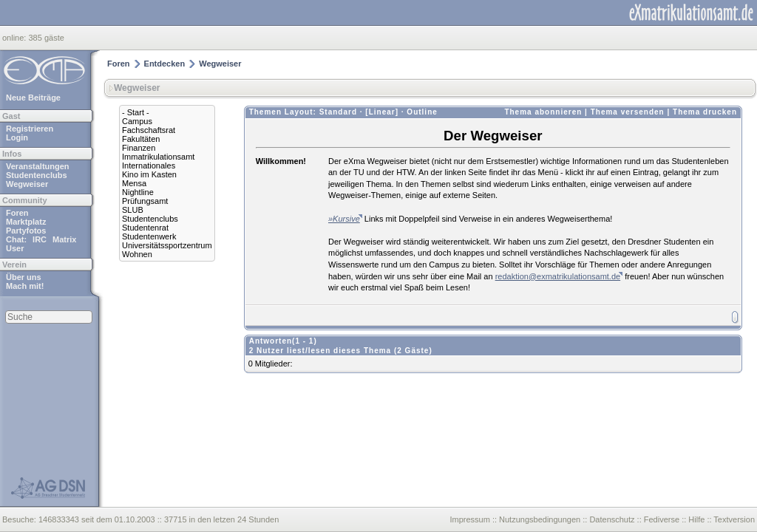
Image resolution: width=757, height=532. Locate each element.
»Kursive (344, 219)
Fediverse (662, 519)
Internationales (149, 166)
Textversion (734, 519)
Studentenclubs (37, 175)
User (15, 248)
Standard (338, 112)
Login (17, 137)
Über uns (24, 277)
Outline (422, 112)
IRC (40, 239)
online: (15, 38)
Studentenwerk (149, 236)
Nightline (138, 192)
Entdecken (165, 64)
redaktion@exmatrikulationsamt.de (558, 276)
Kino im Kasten (149, 174)
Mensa (134, 183)
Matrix (64, 239)
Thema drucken (705, 112)
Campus (137, 121)
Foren (17, 213)
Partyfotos (26, 231)
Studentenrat (145, 228)
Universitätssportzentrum (167, 245)
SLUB (133, 210)
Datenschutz (612, 519)
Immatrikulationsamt (158, 157)
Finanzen (139, 148)
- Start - (136, 112)
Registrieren (30, 129)
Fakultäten (141, 139)
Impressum (469, 519)
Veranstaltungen (38, 166)
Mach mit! (25, 286)
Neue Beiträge (33, 98)
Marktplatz (26, 222)
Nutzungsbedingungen (540, 519)
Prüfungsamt (145, 201)
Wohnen (137, 254)
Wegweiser (27, 184)
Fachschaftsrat (149, 130)
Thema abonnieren (543, 112)
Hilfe (696, 519)
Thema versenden (628, 112)
